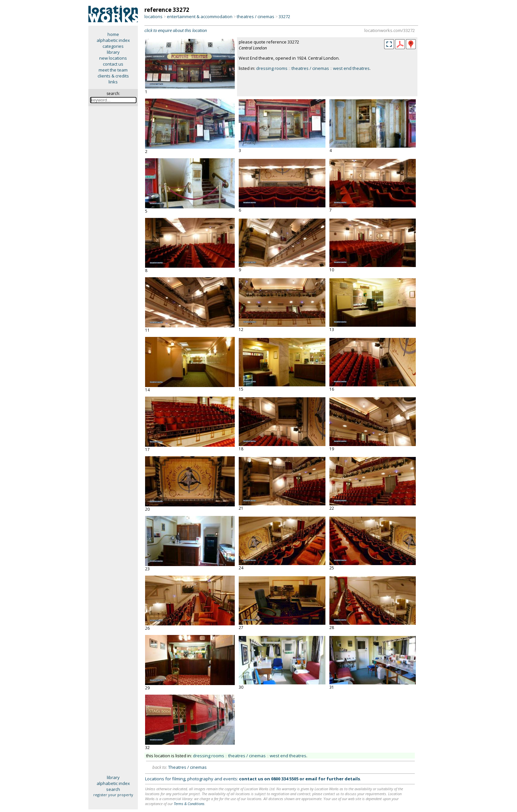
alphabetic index (113, 40)
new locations (113, 58)
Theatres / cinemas (187, 767)
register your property (113, 795)
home (113, 34)
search (113, 789)
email (311, 779)
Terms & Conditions (189, 804)
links (113, 82)
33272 (284, 16)
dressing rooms (272, 68)
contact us (113, 64)
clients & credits (113, 76)
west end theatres (351, 68)
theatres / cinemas (256, 16)
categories (113, 46)
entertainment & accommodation (200, 16)
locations (153, 16)
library (113, 52)
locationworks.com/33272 (390, 30)
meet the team (113, 70)
